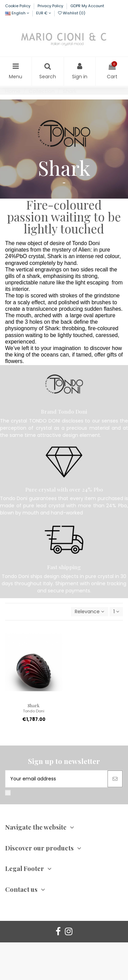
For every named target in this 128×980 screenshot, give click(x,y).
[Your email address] (56, 779)
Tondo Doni (34, 711)
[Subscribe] (115, 779)
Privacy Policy (51, 6)
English (17, 13)
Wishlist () (72, 13)
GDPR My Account (87, 6)
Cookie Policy (18, 6)
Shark (34, 705)
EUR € (44, 13)
